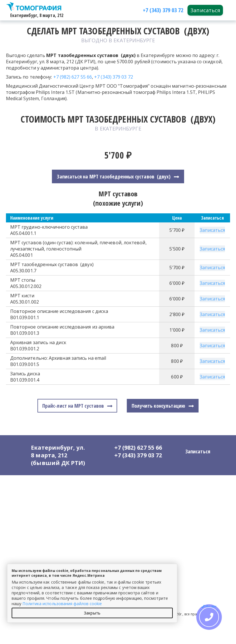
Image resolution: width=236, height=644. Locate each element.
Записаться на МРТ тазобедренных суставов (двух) (114, 176)
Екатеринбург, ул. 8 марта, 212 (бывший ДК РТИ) (58, 455)
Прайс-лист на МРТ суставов (73, 406)
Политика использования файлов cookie (62, 604)
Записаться (205, 10)
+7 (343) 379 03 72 (114, 77)
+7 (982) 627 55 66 (73, 77)
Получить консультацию (158, 406)
